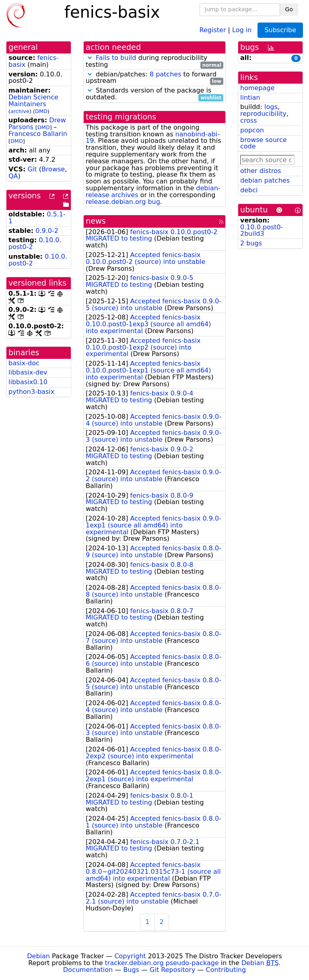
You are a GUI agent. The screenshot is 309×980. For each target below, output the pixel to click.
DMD (41, 111)
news (96, 221)
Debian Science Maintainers (33, 101)
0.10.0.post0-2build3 (262, 231)
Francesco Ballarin (38, 134)
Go (289, 9)
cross (248, 120)
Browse (53, 169)
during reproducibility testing (154, 62)
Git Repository (172, 970)
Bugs (131, 970)
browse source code (264, 143)
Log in (242, 30)
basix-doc (24, 363)
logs (271, 107)
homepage (257, 88)
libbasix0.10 (28, 382)
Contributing (226, 970)
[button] (90, 58)
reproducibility (263, 114)
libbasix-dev (28, 372)
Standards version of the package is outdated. (154, 94)
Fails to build (116, 58)
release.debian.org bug (123, 202)
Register (213, 30)
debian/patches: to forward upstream (154, 78)
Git (32, 169)
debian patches (265, 180)
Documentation (88, 970)
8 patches (166, 74)
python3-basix (31, 392)
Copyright (130, 956)
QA (13, 176)
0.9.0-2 (47, 231)
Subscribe (280, 30)
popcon (252, 130)
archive (20, 111)
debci (249, 190)
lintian (250, 98)
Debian (38, 956)
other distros (261, 171)
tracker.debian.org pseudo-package (162, 963)
